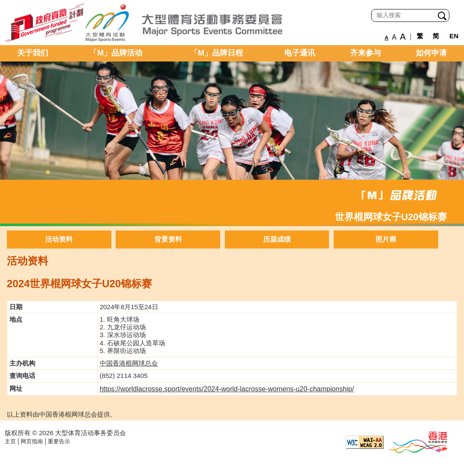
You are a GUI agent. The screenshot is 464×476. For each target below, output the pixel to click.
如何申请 (431, 53)
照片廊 (386, 239)
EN (454, 36)
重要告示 (59, 441)
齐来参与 (366, 53)
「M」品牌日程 (217, 53)
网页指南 (32, 441)
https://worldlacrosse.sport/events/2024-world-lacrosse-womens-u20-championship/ (227, 389)
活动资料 (59, 239)
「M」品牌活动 (116, 53)
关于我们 (33, 53)
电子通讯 (300, 53)
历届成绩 (277, 239)
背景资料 (168, 239)
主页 (10, 441)
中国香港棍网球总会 (129, 363)
